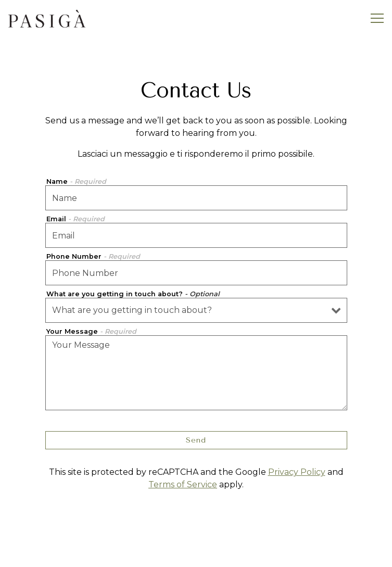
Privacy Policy (297, 472)
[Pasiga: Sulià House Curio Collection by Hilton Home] (47, 18)
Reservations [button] (196, 554)
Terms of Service (183, 484)
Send (196, 440)
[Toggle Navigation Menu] (377, 18)
